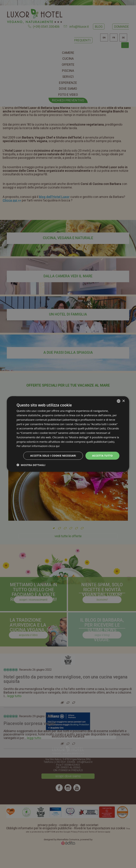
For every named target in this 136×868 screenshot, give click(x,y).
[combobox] (119, 401)
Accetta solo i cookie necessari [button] (53, 456)
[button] (31, 465)
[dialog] (68, 434)
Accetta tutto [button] (102, 456)
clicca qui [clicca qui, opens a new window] (54, 446)
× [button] (124, 401)
